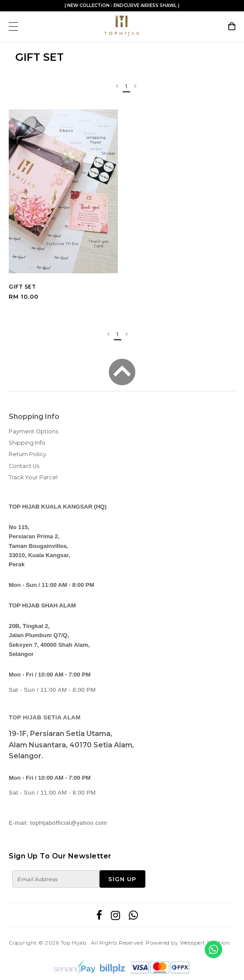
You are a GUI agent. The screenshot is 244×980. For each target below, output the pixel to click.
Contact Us (24, 466)
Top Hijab (74, 943)
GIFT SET (22, 287)
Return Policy (27, 454)
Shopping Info (34, 417)
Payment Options (33, 431)
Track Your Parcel (33, 477)
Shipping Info (27, 443)
